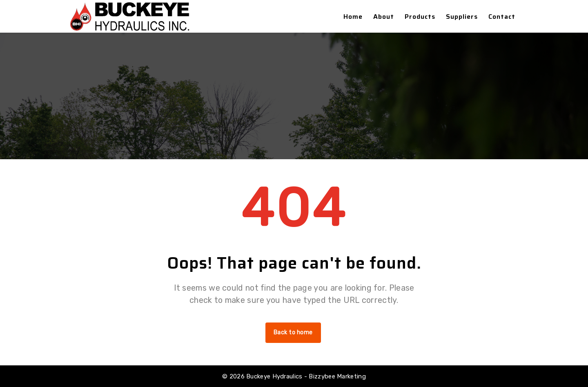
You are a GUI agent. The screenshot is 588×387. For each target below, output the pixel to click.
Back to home (293, 333)
